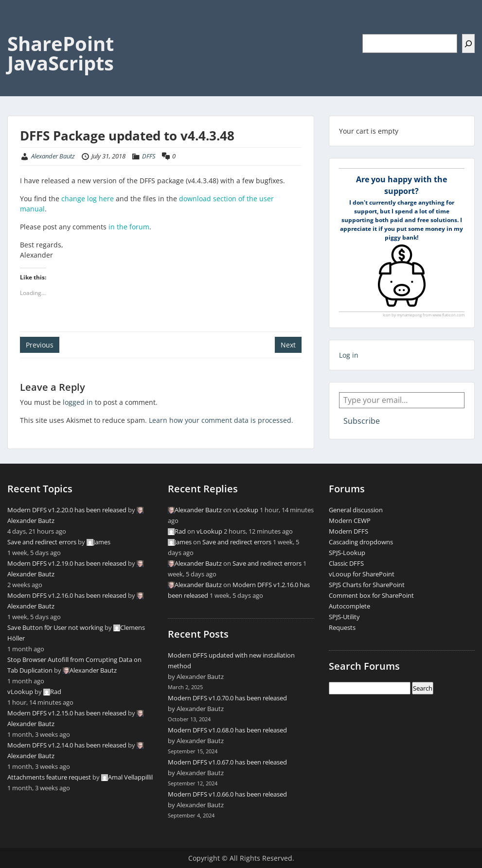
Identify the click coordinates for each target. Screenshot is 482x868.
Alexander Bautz (53, 156)
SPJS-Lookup (347, 553)
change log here (88, 199)
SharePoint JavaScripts (61, 53)
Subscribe (362, 421)
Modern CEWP (350, 521)
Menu (18, 27)
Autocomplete (349, 606)
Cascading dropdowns (361, 542)
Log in (349, 355)
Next (288, 345)
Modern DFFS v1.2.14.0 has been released (67, 745)
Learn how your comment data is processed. (221, 420)
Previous (40, 345)
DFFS (149, 156)
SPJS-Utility (344, 617)
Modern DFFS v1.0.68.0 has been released (227, 730)
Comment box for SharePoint (371, 595)
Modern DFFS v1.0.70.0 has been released (227, 698)
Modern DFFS (348, 531)
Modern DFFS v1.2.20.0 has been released (67, 510)
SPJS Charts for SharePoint (367, 585)
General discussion (356, 510)
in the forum (129, 227)
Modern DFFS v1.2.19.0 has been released (67, 563)
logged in (78, 402)
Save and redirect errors (42, 542)
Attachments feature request (49, 777)
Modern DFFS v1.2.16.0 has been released (67, 595)
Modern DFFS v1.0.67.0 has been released (227, 762)
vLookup (20, 692)
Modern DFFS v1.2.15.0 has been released (67, 713)
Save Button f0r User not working (55, 627)
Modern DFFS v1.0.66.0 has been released (227, 794)
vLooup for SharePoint (362, 574)
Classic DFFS (346, 563)
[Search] (468, 43)
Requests (342, 627)
